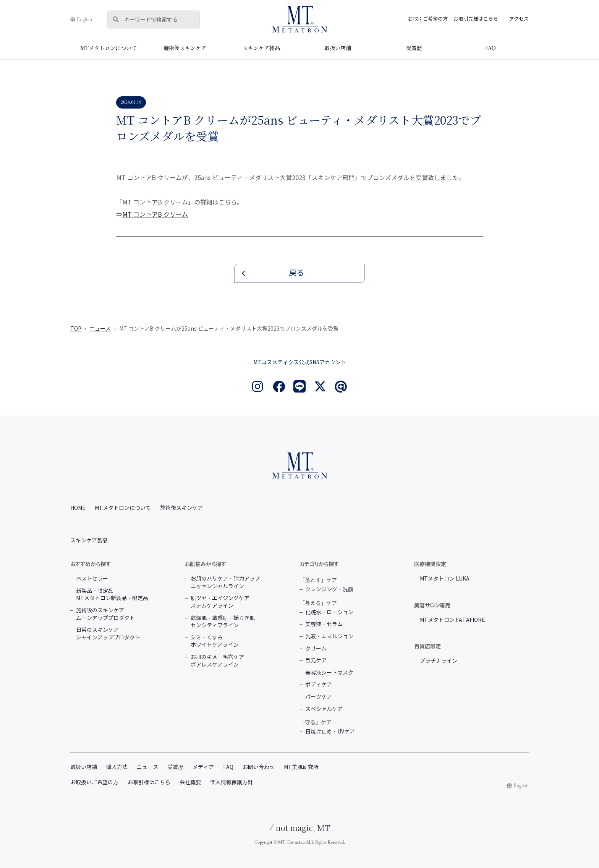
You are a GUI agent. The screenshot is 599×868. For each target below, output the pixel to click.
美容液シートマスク (329, 673)
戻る (296, 273)
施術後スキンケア (185, 48)
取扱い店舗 (338, 48)
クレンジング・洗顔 (329, 590)
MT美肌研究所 (301, 767)
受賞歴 (414, 48)
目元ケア (316, 661)
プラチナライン (439, 661)
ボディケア (319, 685)
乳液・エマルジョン (329, 637)
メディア (203, 767)
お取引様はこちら (149, 783)
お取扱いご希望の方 (94, 783)
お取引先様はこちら (476, 19)
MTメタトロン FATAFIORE (452, 620)
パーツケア (319, 697)
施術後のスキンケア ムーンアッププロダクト (105, 614)
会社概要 (190, 783)
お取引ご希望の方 (428, 19)
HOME (78, 508)
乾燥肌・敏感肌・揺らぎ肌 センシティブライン (223, 622)
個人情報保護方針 (232, 783)
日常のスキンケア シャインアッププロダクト (108, 634)
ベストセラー (92, 579)
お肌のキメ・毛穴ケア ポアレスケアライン (217, 661)
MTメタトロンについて (108, 48)
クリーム (316, 649)
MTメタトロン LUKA (445, 579)
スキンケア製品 (261, 48)
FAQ (491, 48)
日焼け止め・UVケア (330, 732)
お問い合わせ (259, 767)
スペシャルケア (324, 709)
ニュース (100, 329)
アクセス (519, 19)
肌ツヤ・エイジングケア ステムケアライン (220, 602)
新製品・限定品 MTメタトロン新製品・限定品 (112, 595)
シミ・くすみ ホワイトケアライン (215, 642)
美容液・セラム (324, 624)
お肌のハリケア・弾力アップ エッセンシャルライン (225, 583)
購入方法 (117, 767)
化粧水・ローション (329, 612)
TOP (76, 329)
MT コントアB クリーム (155, 215)
